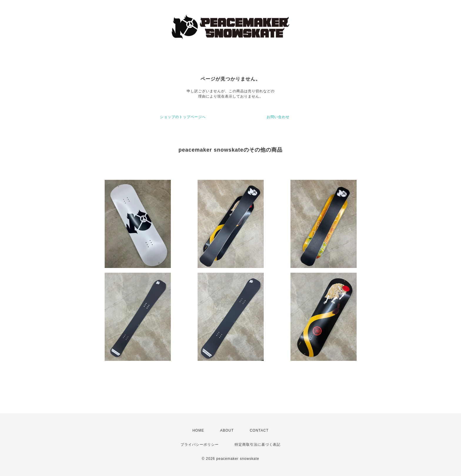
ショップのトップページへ (183, 117)
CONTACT (259, 430)
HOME (198, 430)
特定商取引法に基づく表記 (258, 445)
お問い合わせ (278, 117)
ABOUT (227, 430)
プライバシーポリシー (200, 445)
